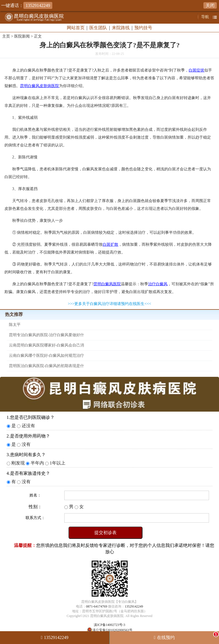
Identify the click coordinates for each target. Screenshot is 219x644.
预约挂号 (143, 28)
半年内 (37, 463)
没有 (26, 444)
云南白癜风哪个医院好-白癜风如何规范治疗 (47, 356)
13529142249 (134, 606)
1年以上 (58, 463)
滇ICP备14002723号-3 (110, 625)
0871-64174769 (97, 606)
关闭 (210, 5)
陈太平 (15, 325)
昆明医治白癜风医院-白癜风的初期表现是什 (47, 366)
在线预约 (188, 636)
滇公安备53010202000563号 (112, 630)
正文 (38, 36)
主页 (6, 36)
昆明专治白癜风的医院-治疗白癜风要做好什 (47, 335)
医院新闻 (22, 36)
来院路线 (121, 28)
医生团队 (98, 28)
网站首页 (76, 28)
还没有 (28, 426)
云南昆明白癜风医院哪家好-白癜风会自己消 (47, 345)
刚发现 (18, 463)
